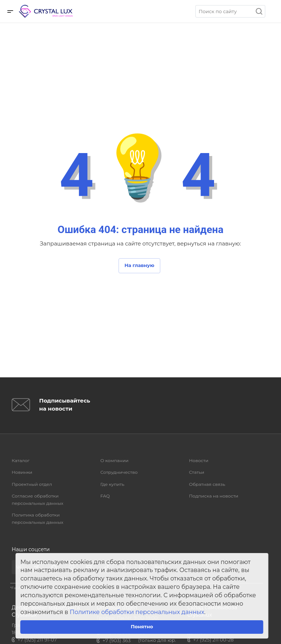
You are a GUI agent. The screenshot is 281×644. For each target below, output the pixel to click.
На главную (139, 265)
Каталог (21, 460)
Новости (198, 460)
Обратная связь (207, 484)
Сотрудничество (119, 472)
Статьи (196, 472)
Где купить (112, 484)
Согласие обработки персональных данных (38, 500)
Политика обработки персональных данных (38, 519)
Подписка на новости (213, 496)
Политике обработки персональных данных (137, 612)
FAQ (105, 496)
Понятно (142, 626)
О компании (114, 460)
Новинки (22, 472)
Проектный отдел (32, 484)
